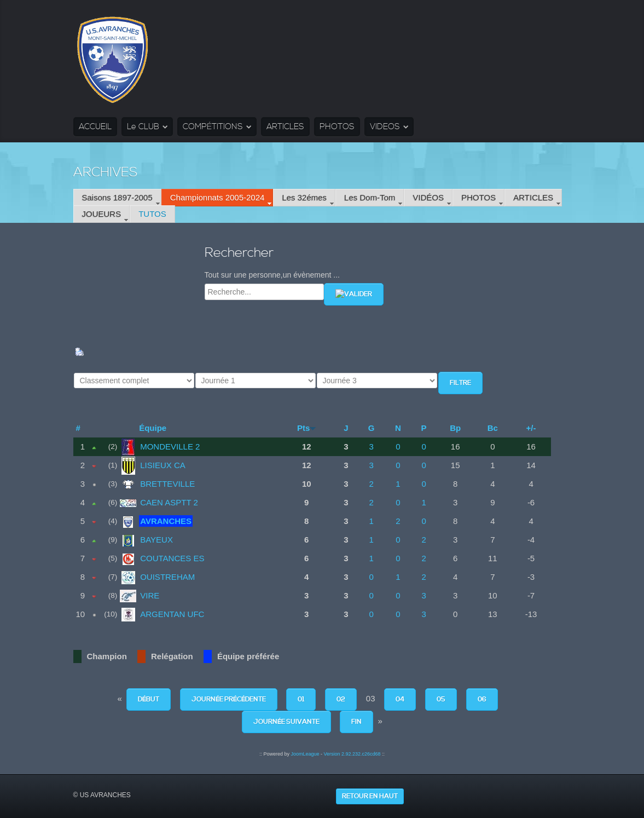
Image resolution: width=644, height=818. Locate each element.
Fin (356, 722)
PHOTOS (337, 127)
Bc (493, 428)
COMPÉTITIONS (213, 127)
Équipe (153, 428)
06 (482, 699)
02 (341, 699)
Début (149, 699)
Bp (455, 428)
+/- (531, 428)
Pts (303, 428)
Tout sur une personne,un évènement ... (272, 275)
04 (400, 699)
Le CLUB (143, 127)
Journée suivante (286, 722)
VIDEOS (385, 127)
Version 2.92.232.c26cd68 (352, 754)
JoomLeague (305, 754)
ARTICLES (285, 127)
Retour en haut (370, 796)
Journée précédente (229, 699)
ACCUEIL (95, 127)
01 (301, 699)
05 (441, 699)
